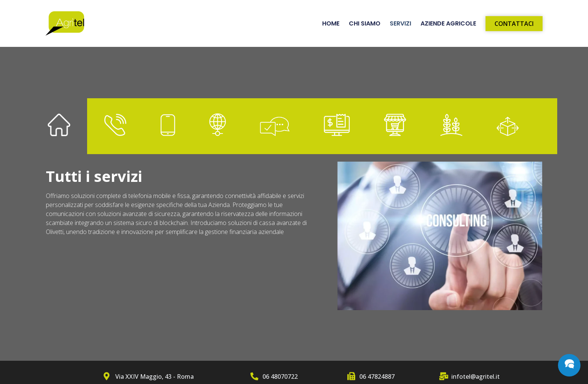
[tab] (59, 126)
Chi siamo (365, 24)
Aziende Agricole (448, 24)
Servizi (400, 24)
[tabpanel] (294, 240)
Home (331, 24)
